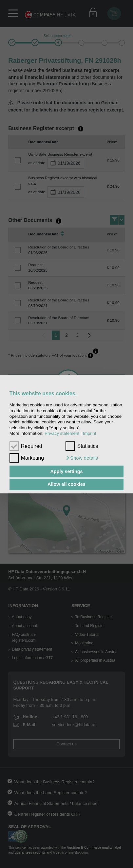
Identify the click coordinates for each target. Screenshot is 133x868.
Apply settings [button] (66, 471)
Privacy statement (62, 433)
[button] (82, 458)
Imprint (90, 433)
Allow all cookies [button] (66, 485)
